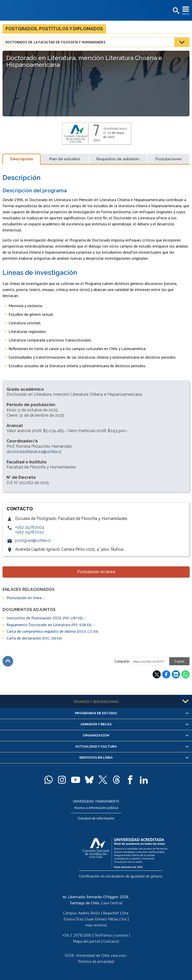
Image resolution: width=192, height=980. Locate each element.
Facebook (166, 674)
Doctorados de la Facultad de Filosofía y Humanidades (55, 42)
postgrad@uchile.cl (33, 540)
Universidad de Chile (93, 955)
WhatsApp (185, 674)
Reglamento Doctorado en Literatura (49, 625)
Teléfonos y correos (111, 935)
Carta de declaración (34, 638)
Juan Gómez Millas (102, 919)
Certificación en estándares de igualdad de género (121, 876)
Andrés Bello (89, 913)
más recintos (96, 925)
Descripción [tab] (22, 159)
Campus (70, 913)
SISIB (69, 955)
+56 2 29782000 (77, 935)
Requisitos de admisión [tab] (118, 159)
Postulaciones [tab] (168, 159)
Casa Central (112, 903)
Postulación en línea (96, 572)
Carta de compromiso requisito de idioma (52, 631)
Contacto (111, 941)
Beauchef (111, 913)
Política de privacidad (96, 961)
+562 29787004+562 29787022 (30, 530)
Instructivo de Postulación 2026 (45, 618)
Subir (8, 661)
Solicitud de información (96, 818)
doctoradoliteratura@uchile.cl (34, 452)
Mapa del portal (87, 941)
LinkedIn (176, 674)
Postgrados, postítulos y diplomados (54, 29)
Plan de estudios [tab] (65, 159)
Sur (124, 919)
